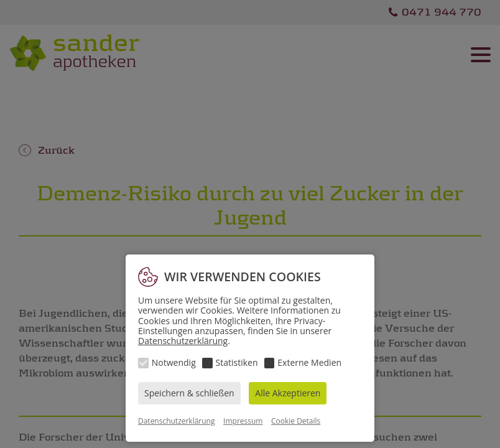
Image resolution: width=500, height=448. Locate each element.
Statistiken (237, 362)
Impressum (243, 421)
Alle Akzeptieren (288, 393)
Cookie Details (296, 421)
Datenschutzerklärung (183, 341)
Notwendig (174, 362)
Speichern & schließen (189, 393)
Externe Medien (309, 362)
